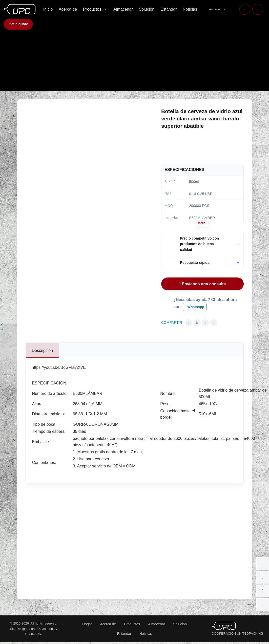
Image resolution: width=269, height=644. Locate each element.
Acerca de (68, 9)
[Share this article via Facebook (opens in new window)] (189, 323)
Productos (92, 9)
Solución (147, 9)
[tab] (43, 350)
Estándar (169, 9)
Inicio (48, 9)
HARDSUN (33, 634)
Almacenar (123, 9)
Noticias (190, 9)
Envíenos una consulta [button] (203, 284)
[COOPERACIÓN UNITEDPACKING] (20, 9)
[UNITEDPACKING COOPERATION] (224, 625)
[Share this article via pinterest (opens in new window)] (214, 323)
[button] (203, 244)
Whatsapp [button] (195, 307)
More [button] (202, 223)
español (215, 9)
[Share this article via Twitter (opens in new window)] (197, 323)
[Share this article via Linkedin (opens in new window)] (205, 323)
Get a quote (18, 24)
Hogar (87, 624)
